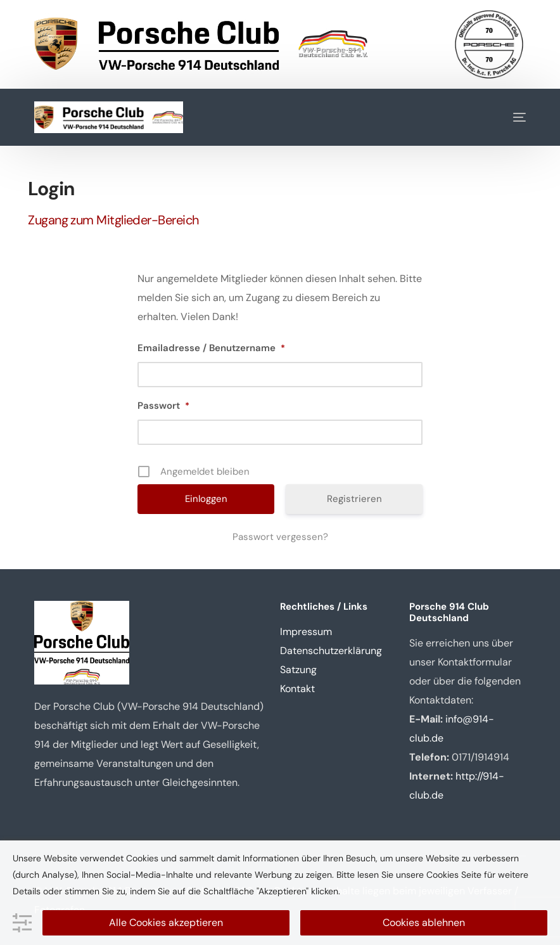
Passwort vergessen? (280, 537)
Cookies (442, 875)
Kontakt (297, 689)
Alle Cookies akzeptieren (166, 923)
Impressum (306, 632)
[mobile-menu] (510, 117)
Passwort (163, 406)
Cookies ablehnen (424, 923)
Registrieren (354, 499)
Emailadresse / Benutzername (211, 348)
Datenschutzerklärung (331, 651)
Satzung (298, 670)
